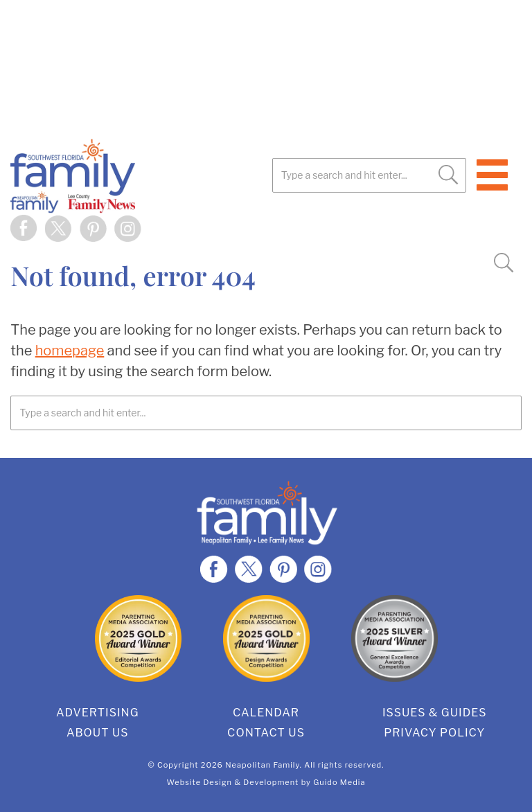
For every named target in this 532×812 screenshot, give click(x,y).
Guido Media (339, 782)
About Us (98, 733)
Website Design (200, 782)
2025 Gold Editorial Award (138, 638)
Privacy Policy (434, 733)
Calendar (266, 713)
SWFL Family (142, 176)
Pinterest (94, 229)
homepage (70, 351)
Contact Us (266, 733)
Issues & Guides (435, 713)
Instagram (128, 229)
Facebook (24, 229)
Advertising (98, 713)
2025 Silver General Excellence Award (394, 638)
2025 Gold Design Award (266, 638)
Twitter (59, 229)
